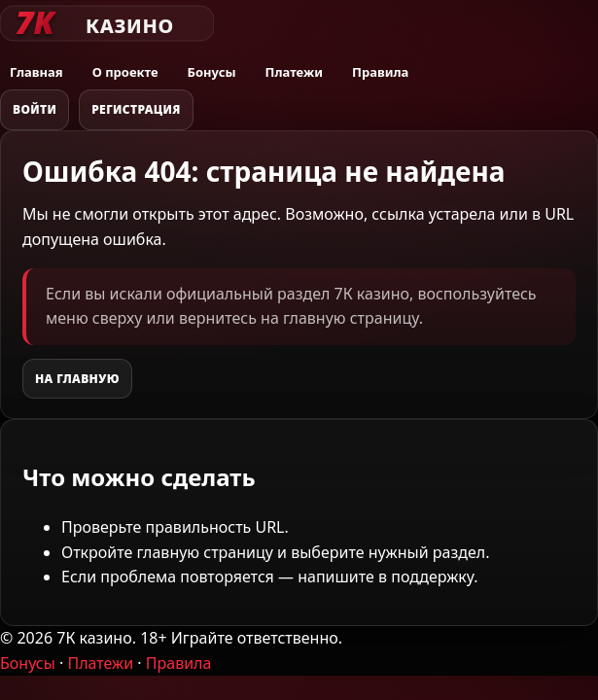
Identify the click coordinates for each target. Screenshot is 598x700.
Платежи (294, 72)
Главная (36, 72)
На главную (77, 379)
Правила (380, 72)
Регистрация (136, 109)
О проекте (125, 72)
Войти (35, 109)
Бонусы (212, 72)
